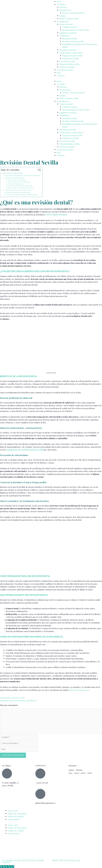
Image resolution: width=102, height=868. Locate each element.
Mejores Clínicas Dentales (74, 13)
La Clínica (61, 4)
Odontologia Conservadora (71, 53)
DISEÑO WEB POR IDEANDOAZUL (66, 860)
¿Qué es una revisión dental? (13, 173)
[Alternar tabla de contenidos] (38, 170)
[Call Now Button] (7, 867)
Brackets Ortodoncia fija (73, 41)
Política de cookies (16, 816)
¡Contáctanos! (14, 819)
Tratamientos (63, 21)
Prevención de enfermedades (16, 184)
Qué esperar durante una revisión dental (18, 192)
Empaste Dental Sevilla (72, 56)
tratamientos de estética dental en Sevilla (25, 450)
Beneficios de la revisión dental (15, 178)
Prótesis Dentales (67, 67)
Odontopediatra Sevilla (70, 64)
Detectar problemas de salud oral (17, 180)
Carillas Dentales (70, 27)
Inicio (59, 1)
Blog (59, 73)
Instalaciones (65, 10)
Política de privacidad (17, 814)
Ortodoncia (64, 36)
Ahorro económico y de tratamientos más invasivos (21, 188)
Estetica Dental (66, 24)
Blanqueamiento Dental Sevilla (76, 30)
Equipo (63, 16)
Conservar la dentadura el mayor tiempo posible (21, 186)
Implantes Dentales (68, 33)
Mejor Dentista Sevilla (69, 18)
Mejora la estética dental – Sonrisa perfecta (19, 182)
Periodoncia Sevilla (68, 50)
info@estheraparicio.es (79, 690)
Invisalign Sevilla (70, 38)
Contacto (61, 75)
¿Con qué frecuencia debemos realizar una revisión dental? (23, 175)
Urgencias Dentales (65, 70)
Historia (63, 7)
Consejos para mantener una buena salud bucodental (21, 195)
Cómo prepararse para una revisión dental (18, 190)
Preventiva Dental (67, 61)
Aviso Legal (13, 811)
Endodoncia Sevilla (71, 58)
